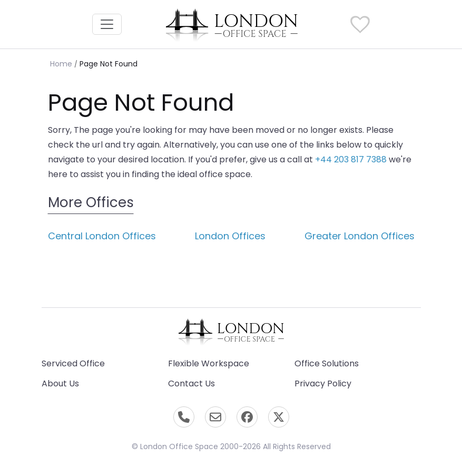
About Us (60, 383)
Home (61, 64)
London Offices (230, 236)
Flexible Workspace (209, 363)
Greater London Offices (360, 236)
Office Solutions (327, 363)
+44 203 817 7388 (351, 159)
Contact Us (191, 383)
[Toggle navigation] (107, 24)
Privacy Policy (323, 383)
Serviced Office (73, 363)
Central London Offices (102, 236)
